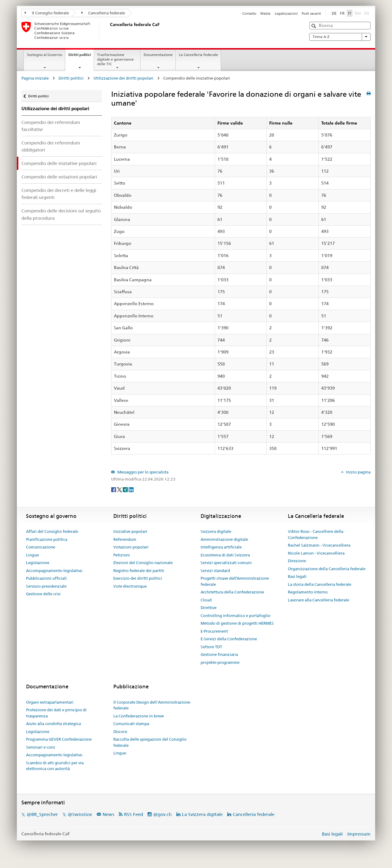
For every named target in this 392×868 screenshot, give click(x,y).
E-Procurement (214, 631)
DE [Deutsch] (334, 13)
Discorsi (120, 731)
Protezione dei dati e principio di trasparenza (56, 713)
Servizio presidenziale (46, 586)
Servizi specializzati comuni (226, 563)
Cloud (206, 600)
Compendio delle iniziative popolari (59, 163)
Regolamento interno (308, 592)
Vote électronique (130, 586)
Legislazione (38, 563)
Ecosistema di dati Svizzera (225, 555)
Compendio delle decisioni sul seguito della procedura (61, 214)
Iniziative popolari (130, 531)
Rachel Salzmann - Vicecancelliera (319, 545)
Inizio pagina (358, 472)
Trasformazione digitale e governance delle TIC (115, 59)
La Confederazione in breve (139, 716)
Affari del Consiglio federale (52, 531)
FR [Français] (342, 13)
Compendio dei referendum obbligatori (51, 146)
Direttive (209, 608)
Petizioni (122, 555)
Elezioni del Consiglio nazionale (143, 563)
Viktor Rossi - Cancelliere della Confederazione (316, 534)
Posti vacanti (311, 13)
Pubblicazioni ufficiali (46, 578)
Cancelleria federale (103, 13)
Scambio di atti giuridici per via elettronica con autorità (55, 766)
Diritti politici (81, 57)
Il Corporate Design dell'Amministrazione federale (152, 705)
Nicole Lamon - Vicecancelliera (316, 553)
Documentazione (158, 55)
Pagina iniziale (35, 78)
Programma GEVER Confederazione (59, 739)
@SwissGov (80, 814)
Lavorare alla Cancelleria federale (318, 600)
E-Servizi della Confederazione (229, 639)
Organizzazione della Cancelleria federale (327, 569)
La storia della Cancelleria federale (320, 584)
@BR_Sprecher (42, 814)
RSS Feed (134, 814)
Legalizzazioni (286, 13)
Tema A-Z (340, 37)
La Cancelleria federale (198, 55)
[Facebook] (114, 489)
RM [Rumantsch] (358, 13)
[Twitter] (120, 489)
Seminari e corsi (41, 747)
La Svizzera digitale (202, 814)
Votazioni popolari (131, 547)
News (108, 814)
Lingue (32, 555)
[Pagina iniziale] (109, 30)
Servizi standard (215, 571)
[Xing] (126, 489)
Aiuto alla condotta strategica (53, 724)
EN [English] (367, 13)
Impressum (359, 834)
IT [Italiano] (350, 13)
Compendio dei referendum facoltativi (51, 126)
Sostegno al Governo (45, 55)
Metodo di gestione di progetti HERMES (237, 623)
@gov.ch (162, 814)
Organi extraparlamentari (50, 702)
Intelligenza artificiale (221, 547)
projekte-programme (220, 662)
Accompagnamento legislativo (54, 571)
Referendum (125, 539)
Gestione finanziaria (219, 654)
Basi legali (297, 576)
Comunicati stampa (131, 724)
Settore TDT (211, 647)
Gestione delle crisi (43, 594)
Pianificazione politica (47, 539)
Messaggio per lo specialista (142, 472)
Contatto (249, 13)
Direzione (297, 561)
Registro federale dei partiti (139, 571)
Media (265, 13)
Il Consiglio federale (47, 13)
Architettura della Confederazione (232, 592)
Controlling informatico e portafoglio (236, 615)
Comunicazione (41, 547)
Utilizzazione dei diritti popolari (123, 78)
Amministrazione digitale (224, 539)
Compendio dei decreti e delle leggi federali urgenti (59, 194)
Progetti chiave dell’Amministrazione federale (235, 581)
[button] (314, 26)
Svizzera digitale (216, 531)
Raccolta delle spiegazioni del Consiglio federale (150, 742)
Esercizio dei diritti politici (138, 578)
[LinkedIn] (131, 489)
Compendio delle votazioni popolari (59, 177)
